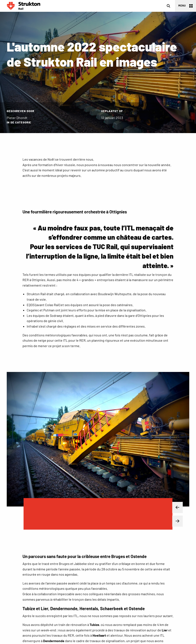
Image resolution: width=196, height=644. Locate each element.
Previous (174, 508)
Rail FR (24, 6)
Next (174, 521)
